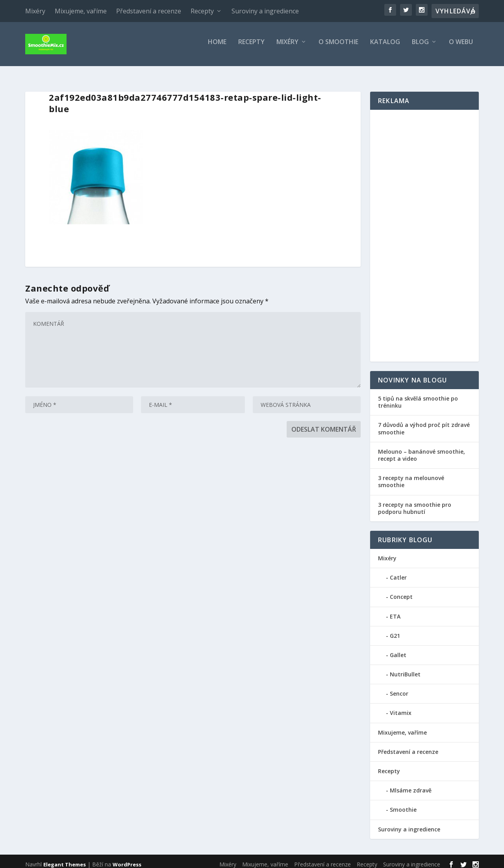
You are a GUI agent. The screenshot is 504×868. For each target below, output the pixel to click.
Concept (401, 592)
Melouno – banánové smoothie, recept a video (422, 450)
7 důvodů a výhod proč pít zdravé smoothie (424, 423)
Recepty (202, 11)
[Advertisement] (424, 231)
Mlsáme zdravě (411, 785)
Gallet (398, 650)
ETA (395, 611)
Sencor (399, 688)
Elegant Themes (65, 859)
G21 (395, 631)
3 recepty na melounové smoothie (411, 476)
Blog (420, 47)
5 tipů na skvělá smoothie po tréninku (418, 397)
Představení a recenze (149, 11)
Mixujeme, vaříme (81, 11)
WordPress (127, 859)
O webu (461, 47)
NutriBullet (405, 669)
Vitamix (401, 708)
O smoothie (338, 47)
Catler (398, 572)
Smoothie (403, 804)
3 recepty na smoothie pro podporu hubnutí (415, 503)
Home (217, 47)
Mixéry (35, 11)
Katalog (385, 47)
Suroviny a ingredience (265, 11)
